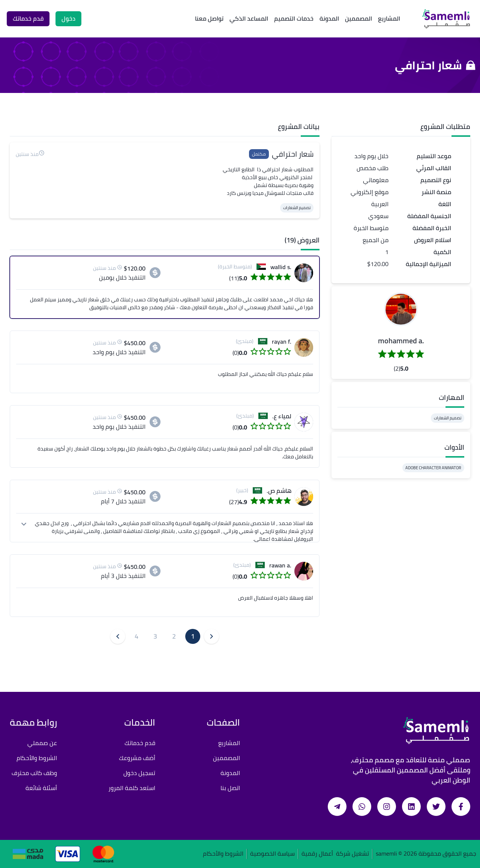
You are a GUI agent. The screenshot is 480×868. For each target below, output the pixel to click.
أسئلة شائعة (41, 788)
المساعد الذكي (249, 18)
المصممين (358, 18)
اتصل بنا (230, 788)
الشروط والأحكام (37, 758)
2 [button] (174, 636)
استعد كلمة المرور (132, 788)
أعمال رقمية (317, 854)
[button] (401, 309)
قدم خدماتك (140, 743)
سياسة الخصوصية (272, 854)
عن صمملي (42, 743)
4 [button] (136, 636)
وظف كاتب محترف (34, 773)
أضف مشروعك (137, 758)
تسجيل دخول (139, 773)
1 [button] (193, 636)
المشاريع (389, 18)
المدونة (329, 18)
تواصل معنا (209, 18)
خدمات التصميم (294, 18)
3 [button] (155, 636)
